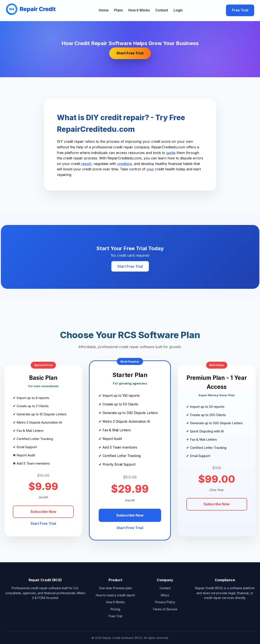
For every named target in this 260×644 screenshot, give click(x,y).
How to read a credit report (115, 595)
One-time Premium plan (115, 588)
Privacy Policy (165, 602)
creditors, (125, 164)
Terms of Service (165, 609)
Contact (162, 10)
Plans (118, 10)
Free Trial (240, 10)
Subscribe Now (43, 512)
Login (178, 10)
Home (104, 10)
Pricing (115, 609)
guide (171, 153)
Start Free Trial (130, 53)
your (150, 169)
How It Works (115, 602)
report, (87, 164)
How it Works (139, 10)
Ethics (165, 595)
